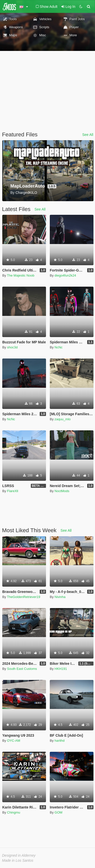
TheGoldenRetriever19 (24, 597)
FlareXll (13, 491)
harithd (60, 741)
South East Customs (22, 669)
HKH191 (61, 669)
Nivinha (60, 597)
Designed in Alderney (19, 855)
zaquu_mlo (63, 419)
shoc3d (12, 347)
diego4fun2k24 (65, 275)
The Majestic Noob (21, 275)
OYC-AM (14, 741)
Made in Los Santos (18, 860)
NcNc (59, 347)
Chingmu (14, 812)
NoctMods (62, 491)
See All (88, 135)
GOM (58, 812)
